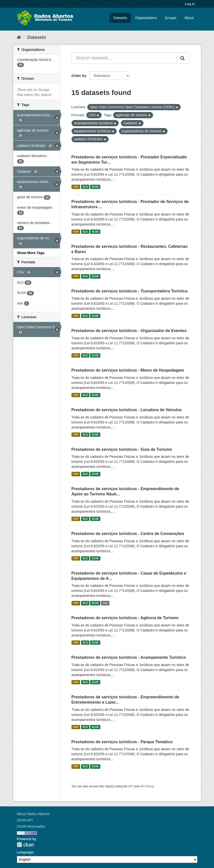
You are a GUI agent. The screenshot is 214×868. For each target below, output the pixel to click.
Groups (171, 18)
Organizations (146, 18)
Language (25, 852)
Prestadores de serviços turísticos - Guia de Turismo (122, 449)
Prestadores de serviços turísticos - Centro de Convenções (128, 534)
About (189, 18)
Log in (190, 4)
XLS (85, 187)
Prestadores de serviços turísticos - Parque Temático (122, 742)
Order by (79, 76)
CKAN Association (31, 826)
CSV (76, 187)
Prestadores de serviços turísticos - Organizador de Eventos (129, 331)
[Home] (19, 37)
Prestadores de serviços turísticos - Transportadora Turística (130, 291)
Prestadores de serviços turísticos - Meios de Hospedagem (128, 370)
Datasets (120, 18)
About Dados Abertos (33, 814)
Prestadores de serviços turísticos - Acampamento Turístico (129, 657)
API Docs (147, 786)
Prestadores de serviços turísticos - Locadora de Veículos (127, 410)
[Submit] (183, 58)
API (131, 786)
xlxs (105, 603)
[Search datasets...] (124, 58)
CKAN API (25, 820)
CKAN (25, 845)
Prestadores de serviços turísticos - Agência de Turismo (125, 618)
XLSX (95, 187)
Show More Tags (31, 253)
